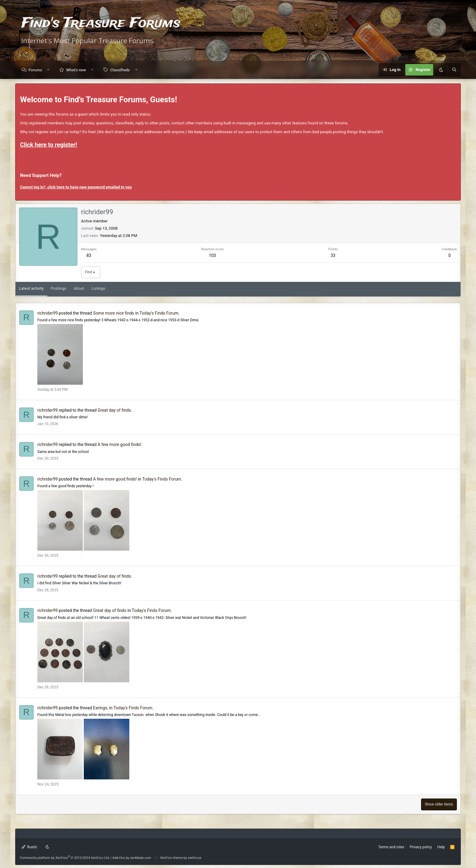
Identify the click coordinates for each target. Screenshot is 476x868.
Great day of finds (114, 410)
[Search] (454, 70)
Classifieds (120, 70)
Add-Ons (119, 858)
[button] (48, 70)
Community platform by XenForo (65, 858)
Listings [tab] (98, 288)
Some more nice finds (114, 313)
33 (333, 255)
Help (441, 847)
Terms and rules (391, 847)
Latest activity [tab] (31, 288)
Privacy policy (421, 847)
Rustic (29, 847)
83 (89, 255)
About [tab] (79, 288)
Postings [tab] (59, 288)
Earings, (101, 708)
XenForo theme (171, 858)
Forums (35, 70)
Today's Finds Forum (159, 313)
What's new (76, 70)
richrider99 (48, 313)
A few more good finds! (120, 444)
